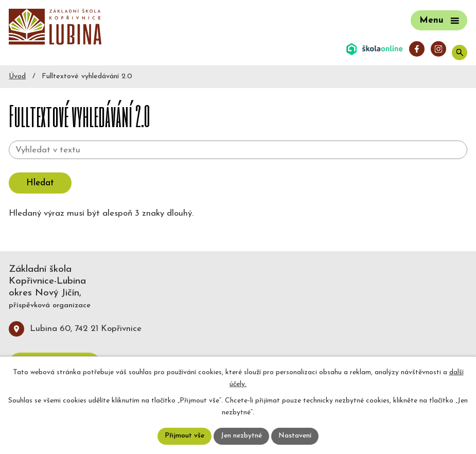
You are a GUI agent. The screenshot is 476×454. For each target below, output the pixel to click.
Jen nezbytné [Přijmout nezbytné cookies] (242, 436)
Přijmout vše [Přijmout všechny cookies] (184, 436)
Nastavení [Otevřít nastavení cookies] (296, 436)
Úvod (17, 76)
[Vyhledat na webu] (238, 150)
